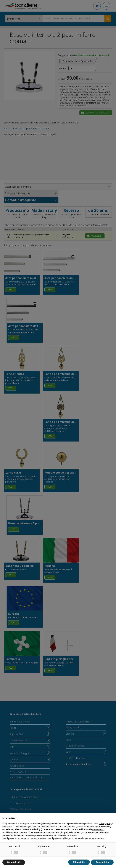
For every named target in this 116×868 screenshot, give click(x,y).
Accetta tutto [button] (102, 862)
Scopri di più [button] (14, 862)
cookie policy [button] (98, 829)
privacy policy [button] (105, 824)
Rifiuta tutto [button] (79, 862)
